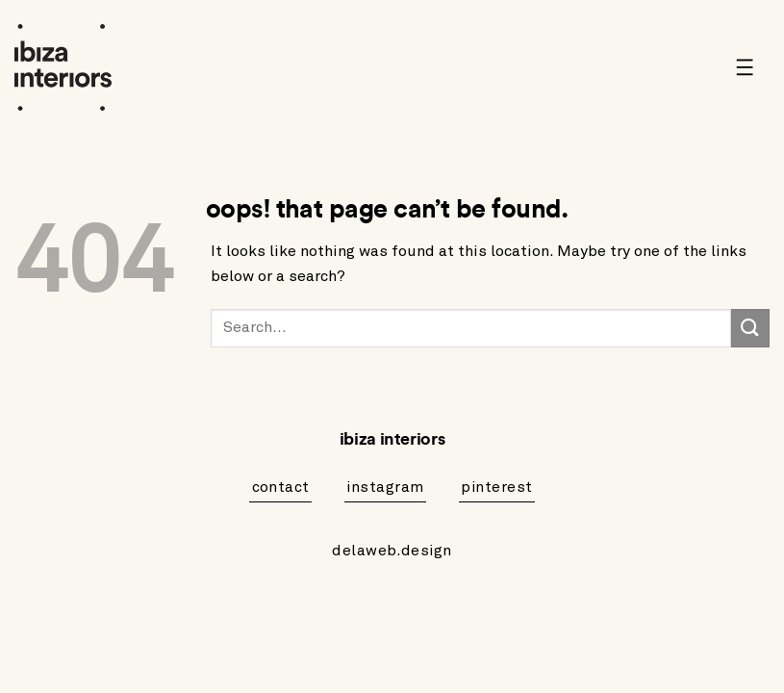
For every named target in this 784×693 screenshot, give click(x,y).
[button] (752, 67)
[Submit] (750, 328)
